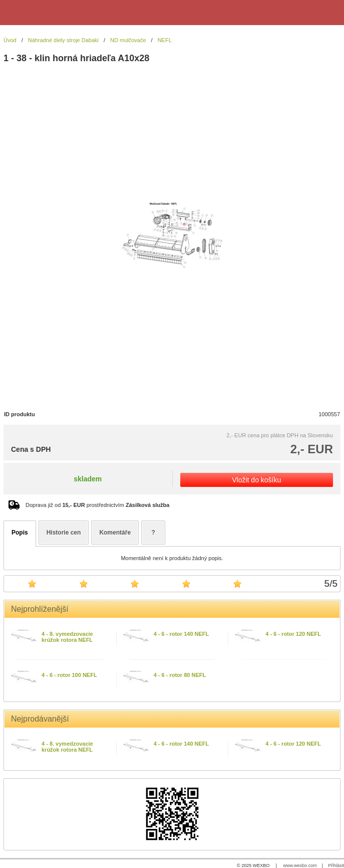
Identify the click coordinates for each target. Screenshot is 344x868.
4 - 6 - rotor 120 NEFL (293, 634)
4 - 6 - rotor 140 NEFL (182, 634)
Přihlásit (336, 865)
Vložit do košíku (256, 480)
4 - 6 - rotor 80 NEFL (180, 675)
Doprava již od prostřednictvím (97, 505)
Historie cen (64, 533)
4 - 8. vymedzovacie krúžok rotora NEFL (67, 637)
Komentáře (115, 533)
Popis (20, 533)
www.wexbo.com (300, 865)
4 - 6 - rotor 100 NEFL (69, 675)
